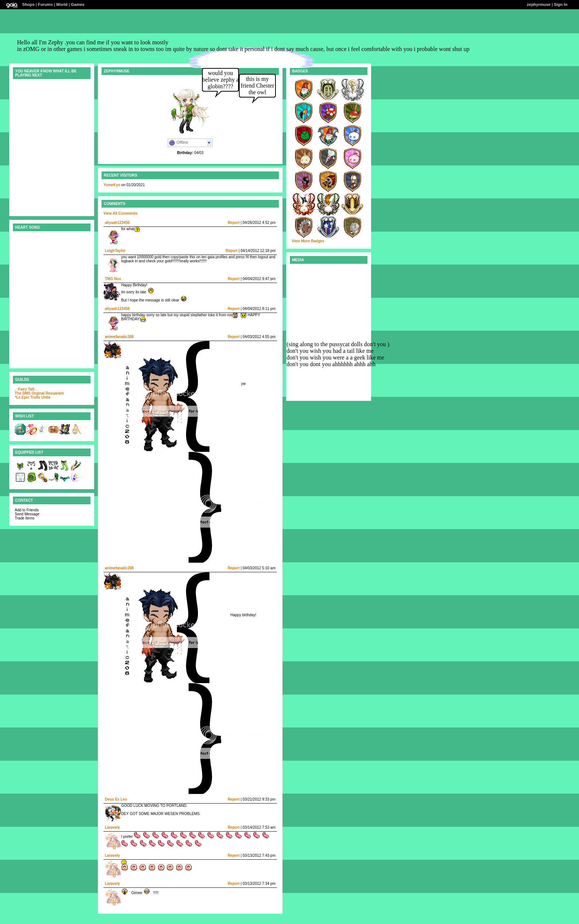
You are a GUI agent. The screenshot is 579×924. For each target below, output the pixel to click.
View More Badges (308, 241)
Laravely (112, 827)
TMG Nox (113, 279)
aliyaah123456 (117, 223)
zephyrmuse (539, 4)
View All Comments (120, 213)
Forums (45, 4)
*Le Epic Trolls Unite (33, 397)
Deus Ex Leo (116, 799)
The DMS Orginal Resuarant (39, 393)
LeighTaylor (115, 251)
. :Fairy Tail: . (26, 389)
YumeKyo (112, 185)
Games (78, 4)
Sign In (561, 4)
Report (234, 223)
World (62, 4)
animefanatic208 (119, 337)
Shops (28, 4)
